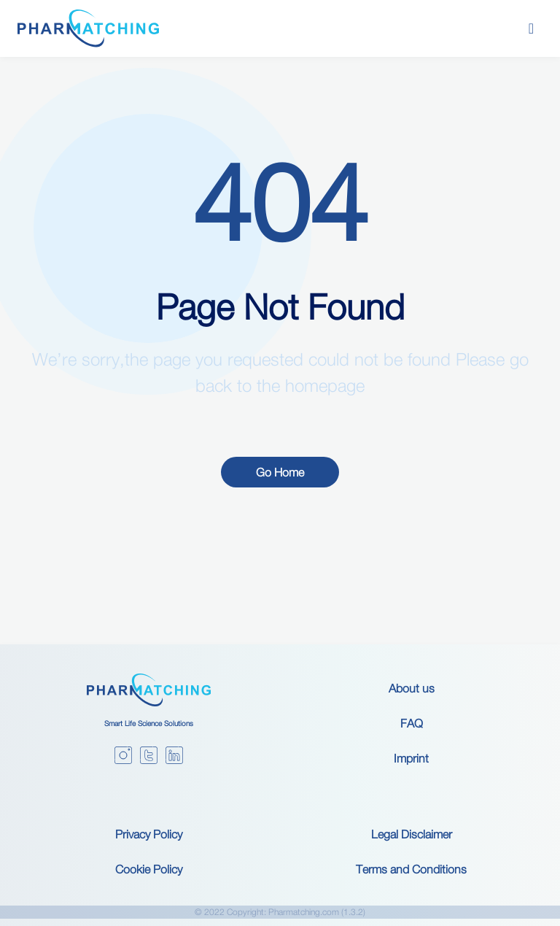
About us (412, 688)
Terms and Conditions (411, 869)
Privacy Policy (149, 834)
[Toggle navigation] (531, 28)
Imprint (411, 758)
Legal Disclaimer (412, 834)
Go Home (280, 472)
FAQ (412, 723)
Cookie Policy (149, 869)
